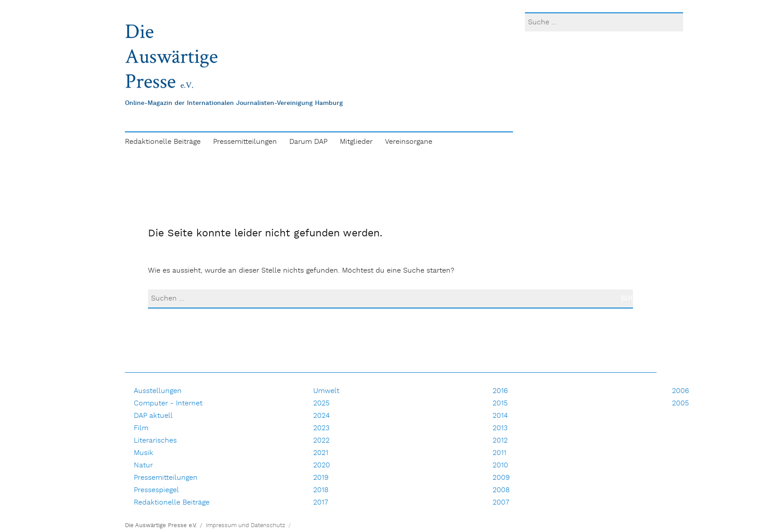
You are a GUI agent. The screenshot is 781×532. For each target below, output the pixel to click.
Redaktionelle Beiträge (163, 142)
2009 (501, 478)
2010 (500, 465)
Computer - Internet (168, 403)
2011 (499, 453)
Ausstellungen (158, 391)
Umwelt (326, 391)
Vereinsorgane (409, 142)
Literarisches (155, 441)
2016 (500, 391)
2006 (680, 391)
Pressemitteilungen (245, 142)
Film (141, 428)
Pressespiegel (156, 490)
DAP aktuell (153, 416)
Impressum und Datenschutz (246, 526)
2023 (321, 428)
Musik (144, 453)
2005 (680, 403)
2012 (500, 441)
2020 (322, 465)
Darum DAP (308, 142)
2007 (501, 503)
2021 (321, 453)
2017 (321, 503)
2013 (500, 428)
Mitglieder (356, 142)
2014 (500, 416)
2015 (500, 403)
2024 (321, 416)
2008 (501, 490)
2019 (321, 478)
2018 (321, 490)
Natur (143, 465)
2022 (321, 441)
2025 (321, 403)
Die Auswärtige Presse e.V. (161, 526)
